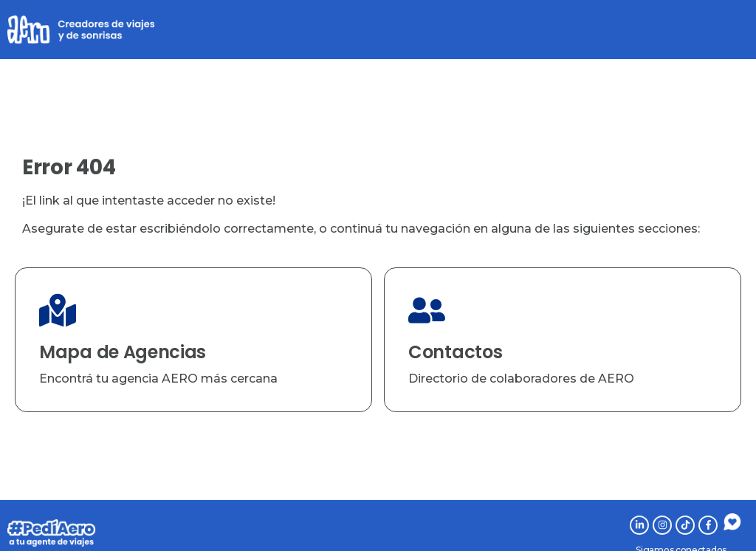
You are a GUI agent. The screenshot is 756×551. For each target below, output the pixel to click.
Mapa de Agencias (123, 352)
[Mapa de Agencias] (58, 310)
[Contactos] (427, 310)
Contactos (455, 352)
